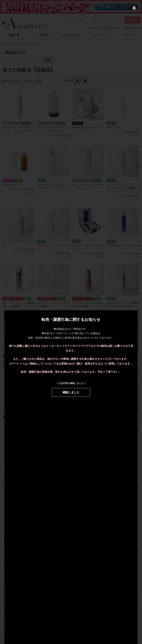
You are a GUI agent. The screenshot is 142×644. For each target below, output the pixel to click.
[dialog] (71, 322)
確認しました (71, 392)
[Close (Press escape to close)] (134, 8)
